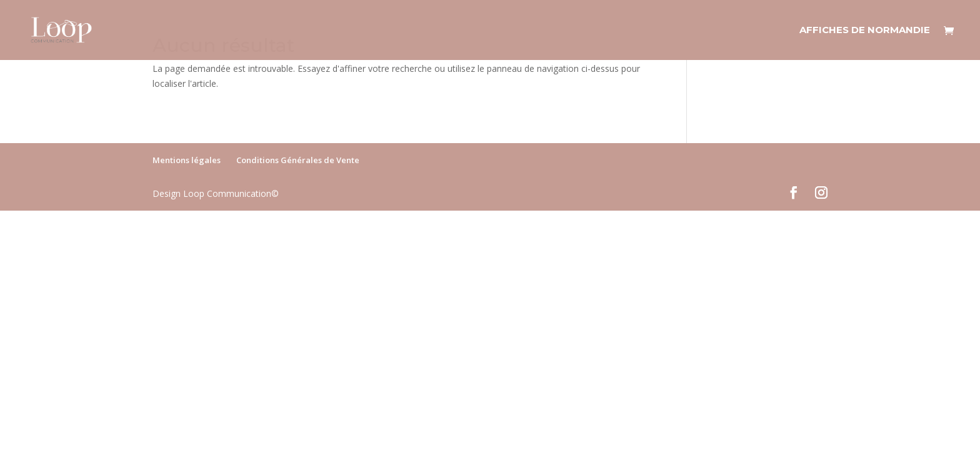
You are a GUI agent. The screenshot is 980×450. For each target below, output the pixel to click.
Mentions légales (187, 160)
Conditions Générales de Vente (298, 160)
